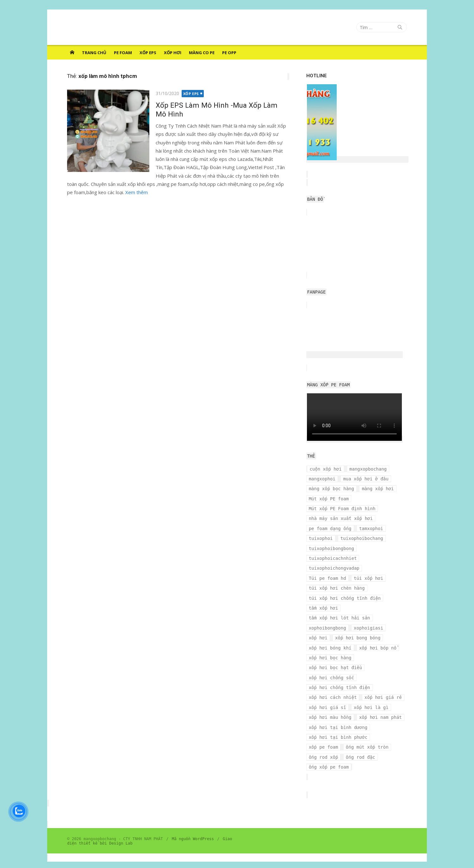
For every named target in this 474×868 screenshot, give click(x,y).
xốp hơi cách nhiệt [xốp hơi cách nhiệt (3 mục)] (333, 687)
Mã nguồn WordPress (192, 819)
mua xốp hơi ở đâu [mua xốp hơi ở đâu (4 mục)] (366, 479)
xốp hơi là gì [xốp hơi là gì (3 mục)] (371, 697)
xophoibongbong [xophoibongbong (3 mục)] (328, 618)
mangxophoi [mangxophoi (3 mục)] (322, 479)
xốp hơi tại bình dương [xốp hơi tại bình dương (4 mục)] (338, 717)
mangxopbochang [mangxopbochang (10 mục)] (368, 469)
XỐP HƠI (173, 53)
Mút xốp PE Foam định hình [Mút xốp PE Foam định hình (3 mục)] (343, 509)
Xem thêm (136, 192)
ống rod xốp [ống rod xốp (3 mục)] (374, 737)
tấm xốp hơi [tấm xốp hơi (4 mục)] (324, 598)
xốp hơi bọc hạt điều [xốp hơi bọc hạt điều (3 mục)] (336, 658)
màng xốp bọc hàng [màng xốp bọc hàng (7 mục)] (332, 489)
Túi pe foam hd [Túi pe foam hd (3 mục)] (386, 568)
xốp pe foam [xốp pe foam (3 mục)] (390, 727)
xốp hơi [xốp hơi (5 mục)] (318, 628)
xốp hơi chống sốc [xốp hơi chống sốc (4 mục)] (332, 668)
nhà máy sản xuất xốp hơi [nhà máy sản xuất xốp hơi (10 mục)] (341, 518)
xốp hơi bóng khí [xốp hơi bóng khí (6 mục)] (331, 638)
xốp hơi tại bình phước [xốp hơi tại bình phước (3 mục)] (338, 727)
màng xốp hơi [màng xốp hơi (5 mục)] (378, 489)
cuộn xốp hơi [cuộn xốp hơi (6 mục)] (326, 469)
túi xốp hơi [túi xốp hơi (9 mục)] (324, 578)
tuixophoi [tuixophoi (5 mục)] (321, 538)
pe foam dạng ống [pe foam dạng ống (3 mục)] (331, 529)
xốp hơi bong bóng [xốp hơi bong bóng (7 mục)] (358, 628)
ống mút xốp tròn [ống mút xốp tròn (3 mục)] (331, 737)
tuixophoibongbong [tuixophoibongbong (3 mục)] (332, 548)
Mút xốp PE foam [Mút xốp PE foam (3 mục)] (329, 499)
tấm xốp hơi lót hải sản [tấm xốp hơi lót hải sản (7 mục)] (340, 608)
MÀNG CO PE (202, 53)
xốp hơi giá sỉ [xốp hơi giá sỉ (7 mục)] (328, 697)
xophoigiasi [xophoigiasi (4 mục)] (369, 618)
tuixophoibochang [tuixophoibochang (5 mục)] (362, 538)
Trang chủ (94, 53)
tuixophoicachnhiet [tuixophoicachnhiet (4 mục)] (333, 558)
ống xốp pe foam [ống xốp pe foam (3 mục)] (366, 747)
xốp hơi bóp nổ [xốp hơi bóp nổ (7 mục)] (378, 638)
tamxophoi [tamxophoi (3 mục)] (371, 529)
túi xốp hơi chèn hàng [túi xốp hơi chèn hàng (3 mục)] (374, 578)
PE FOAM (123, 53)
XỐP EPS (148, 53)
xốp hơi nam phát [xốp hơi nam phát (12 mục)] (381, 707)
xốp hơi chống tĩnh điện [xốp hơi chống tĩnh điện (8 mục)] (340, 678)
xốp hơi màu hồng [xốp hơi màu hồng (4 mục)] (331, 707)
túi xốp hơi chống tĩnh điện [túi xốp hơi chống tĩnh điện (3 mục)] (345, 588)
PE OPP (229, 53)
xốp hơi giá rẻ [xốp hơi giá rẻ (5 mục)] (384, 687)
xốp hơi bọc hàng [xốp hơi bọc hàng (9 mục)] (331, 648)
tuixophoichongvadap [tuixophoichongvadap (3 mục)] (334, 568)
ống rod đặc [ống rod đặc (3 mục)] (324, 747)
